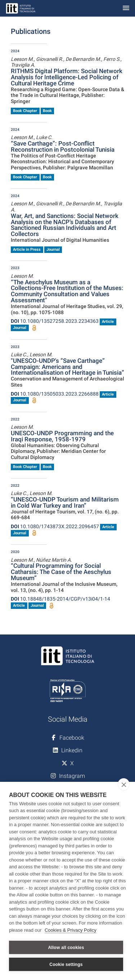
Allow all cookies (66, 948)
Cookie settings (66, 965)
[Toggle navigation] (126, 8)
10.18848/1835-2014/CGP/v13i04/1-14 (60, 599)
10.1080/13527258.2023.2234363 (55, 321)
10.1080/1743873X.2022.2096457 (55, 526)
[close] (124, 784)
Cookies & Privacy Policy (71, 930)
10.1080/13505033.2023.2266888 (55, 394)
